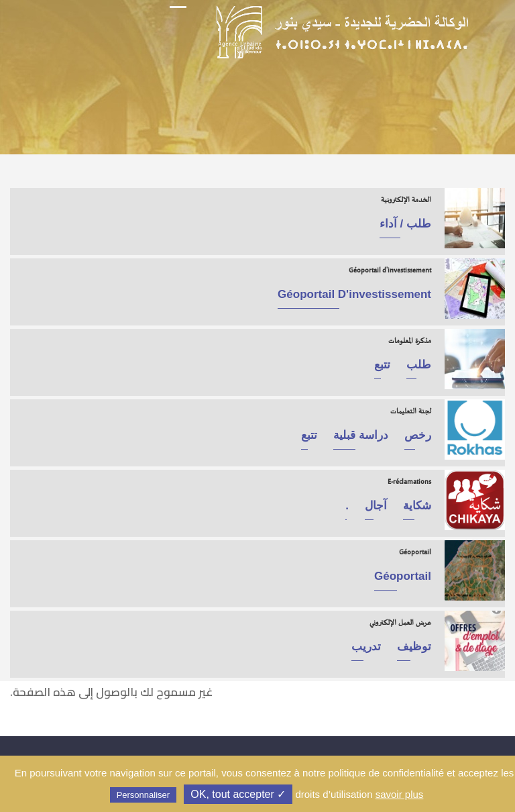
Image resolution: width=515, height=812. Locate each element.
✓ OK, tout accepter (238, 794)
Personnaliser (144, 795)
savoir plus (400, 794)
